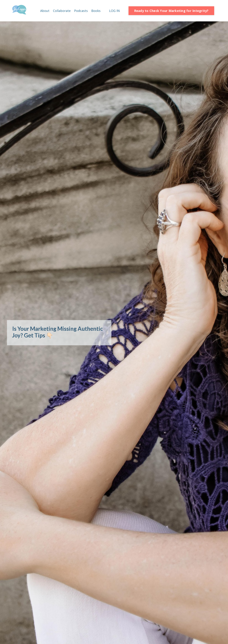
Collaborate (62, 11)
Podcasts (81, 11)
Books (96, 11)
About (45, 11)
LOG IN (114, 11)
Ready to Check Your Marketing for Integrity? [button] (171, 11)
